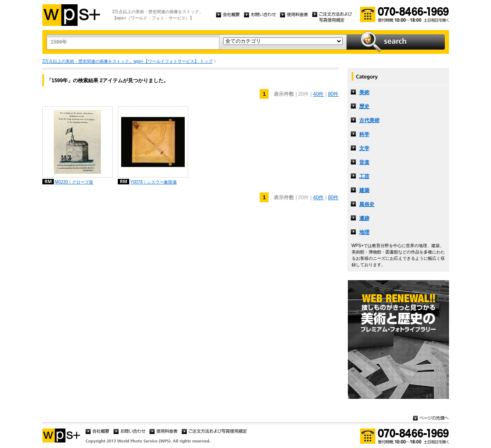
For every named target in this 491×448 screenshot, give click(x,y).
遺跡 (364, 218)
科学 (364, 134)
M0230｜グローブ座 (74, 182)
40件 (318, 94)
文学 (364, 148)
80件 (333, 94)
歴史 (364, 106)
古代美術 (369, 120)
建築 (364, 190)
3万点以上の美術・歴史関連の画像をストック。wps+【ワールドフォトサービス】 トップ (128, 61)
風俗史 (367, 204)
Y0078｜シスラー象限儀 (154, 182)
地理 (364, 232)
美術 (364, 92)
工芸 (364, 176)
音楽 (364, 162)
